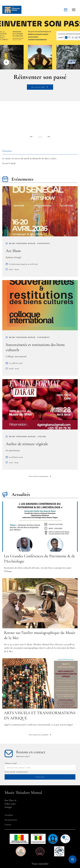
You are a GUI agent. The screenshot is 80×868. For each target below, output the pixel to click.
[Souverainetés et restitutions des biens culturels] (40, 328)
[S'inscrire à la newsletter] (40, 777)
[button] (74, 10)
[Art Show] (40, 231)
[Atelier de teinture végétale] (40, 424)
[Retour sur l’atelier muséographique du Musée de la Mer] (40, 616)
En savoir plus (40, 87)
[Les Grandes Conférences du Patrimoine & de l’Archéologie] (40, 538)
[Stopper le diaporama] (6, 62)
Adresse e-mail (11, 763)
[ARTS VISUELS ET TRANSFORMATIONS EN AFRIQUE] (40, 693)
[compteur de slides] (40, 137)
